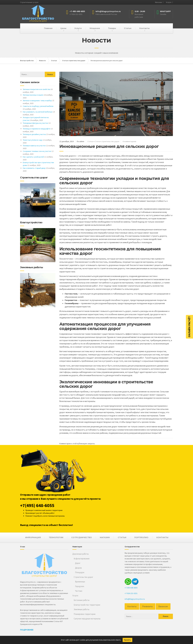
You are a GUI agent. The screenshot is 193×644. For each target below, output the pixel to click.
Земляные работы (81, 609)
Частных (79, 591)
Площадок (80, 572)
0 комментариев (129, 141)
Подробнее (27, 630)
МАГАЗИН (105, 537)
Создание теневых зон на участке (37, 151)
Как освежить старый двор (34, 168)
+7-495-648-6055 (131, 588)
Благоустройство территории (87, 605)
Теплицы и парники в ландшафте (37, 129)
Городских (80, 586)
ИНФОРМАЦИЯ (33, 537)
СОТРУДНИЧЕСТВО (82, 537)
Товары (112, 28)
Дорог (78, 563)
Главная (48, 28)
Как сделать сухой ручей (33, 157)
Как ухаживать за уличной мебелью (38, 112)
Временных (80, 582)
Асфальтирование (82, 559)
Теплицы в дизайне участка (34, 134)
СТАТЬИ (122, 537)
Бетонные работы (82, 600)
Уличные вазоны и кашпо (33, 95)
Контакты (144, 28)
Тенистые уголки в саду (33, 140)
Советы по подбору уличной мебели (38, 106)
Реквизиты (147, 606)
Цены (63, 28)
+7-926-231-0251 (131, 593)
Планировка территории (85, 614)
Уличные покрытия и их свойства (37, 89)
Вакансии (163, 606)
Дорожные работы (80, 554)
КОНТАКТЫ (162, 537)
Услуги (169, 2)
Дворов (78, 568)
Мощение (95, 28)
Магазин (158, 2)
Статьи (128, 28)
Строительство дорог (83, 577)
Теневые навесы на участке (34, 146)
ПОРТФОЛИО (141, 537)
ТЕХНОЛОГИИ (56, 537)
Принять (127, 640)
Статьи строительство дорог (107, 141)
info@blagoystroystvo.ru (135, 599)
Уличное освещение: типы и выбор (37, 101)
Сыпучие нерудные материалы (87, 619)
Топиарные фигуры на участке (35, 123)
